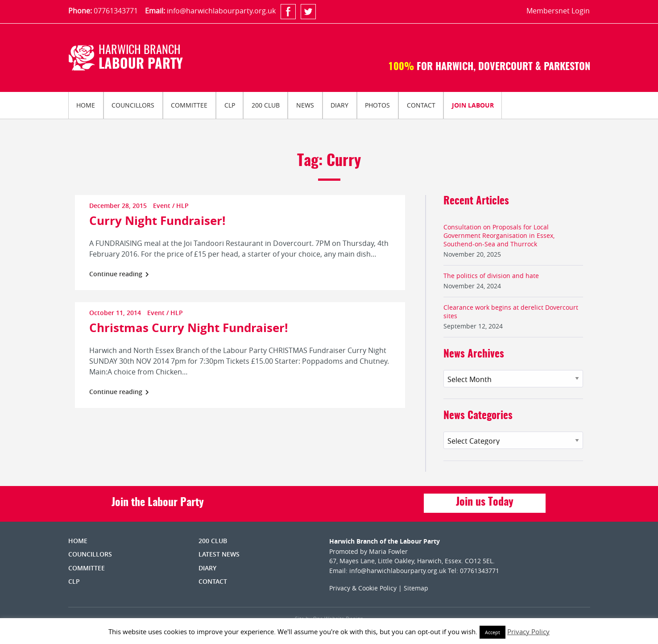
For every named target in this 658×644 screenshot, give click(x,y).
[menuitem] (86, 105)
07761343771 (116, 11)
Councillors (133, 105)
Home (86, 105)
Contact (421, 105)
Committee (189, 105)
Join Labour (473, 105)
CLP (230, 105)
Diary (339, 105)
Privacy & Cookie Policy (363, 588)
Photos (377, 105)
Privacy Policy (528, 632)
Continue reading (119, 274)
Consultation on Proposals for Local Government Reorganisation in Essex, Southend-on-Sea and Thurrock (499, 235)
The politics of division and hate (491, 276)
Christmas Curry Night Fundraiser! (188, 328)
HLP (182, 206)
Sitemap (416, 588)
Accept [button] (492, 632)
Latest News (219, 554)
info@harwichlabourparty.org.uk (221, 11)
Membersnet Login (558, 11)
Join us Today (485, 503)
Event (162, 206)
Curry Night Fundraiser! (157, 220)
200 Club (266, 105)
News (305, 105)
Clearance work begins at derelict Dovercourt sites (511, 312)
